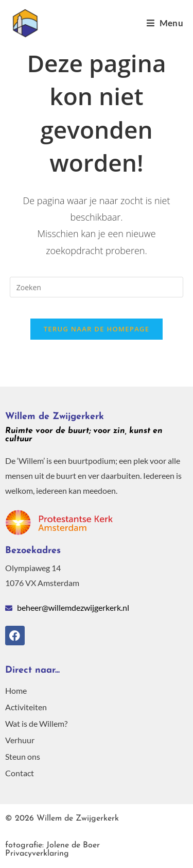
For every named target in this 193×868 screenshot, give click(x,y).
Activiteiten (26, 707)
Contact (20, 773)
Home (16, 690)
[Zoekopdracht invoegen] (97, 287)
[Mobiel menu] (165, 23)
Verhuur (20, 740)
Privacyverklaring (52, 849)
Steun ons (23, 756)
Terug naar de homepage (97, 329)
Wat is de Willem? (36, 723)
